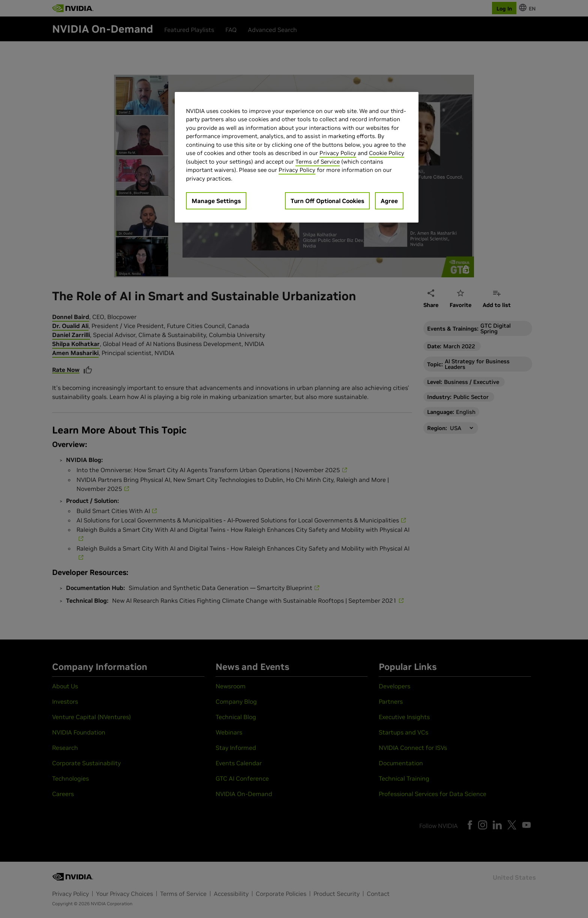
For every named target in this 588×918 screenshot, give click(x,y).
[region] (297, 157)
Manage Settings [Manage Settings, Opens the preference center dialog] (216, 201)
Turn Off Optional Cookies (327, 201)
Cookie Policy (387, 153)
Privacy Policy (338, 153)
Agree (389, 201)
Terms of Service (318, 162)
